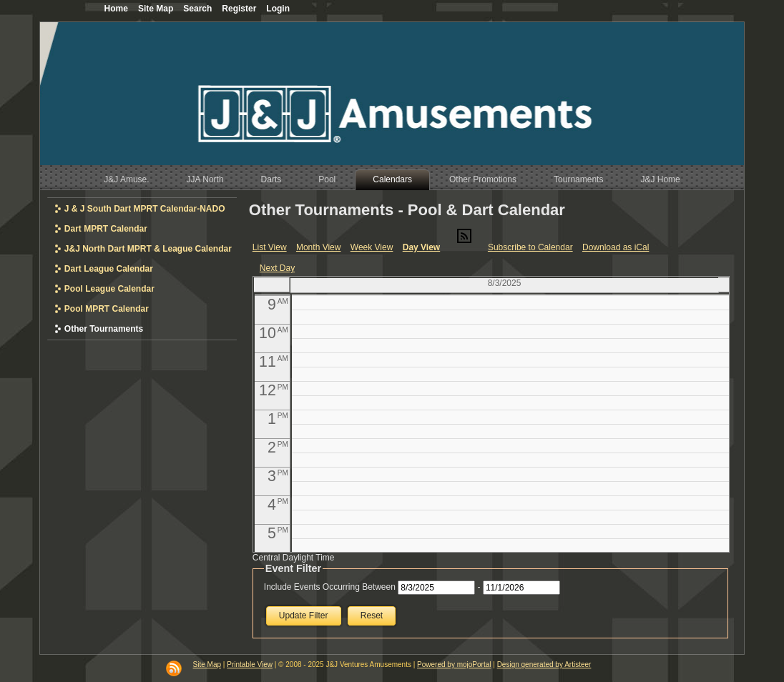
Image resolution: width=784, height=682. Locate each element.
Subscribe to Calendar (530, 247)
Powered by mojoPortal (454, 664)
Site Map (207, 664)
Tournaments (578, 179)
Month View (318, 247)
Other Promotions (483, 179)
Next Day (277, 268)
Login (278, 9)
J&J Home (660, 179)
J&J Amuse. (126, 179)
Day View (421, 247)
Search (197, 9)
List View (270, 247)
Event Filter (293, 568)
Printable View (250, 664)
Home (116, 9)
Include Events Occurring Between (330, 587)
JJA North (205, 179)
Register (239, 9)
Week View (372, 247)
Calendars (392, 179)
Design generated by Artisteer (544, 664)
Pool (327, 179)
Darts (271, 179)
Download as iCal (616, 247)
